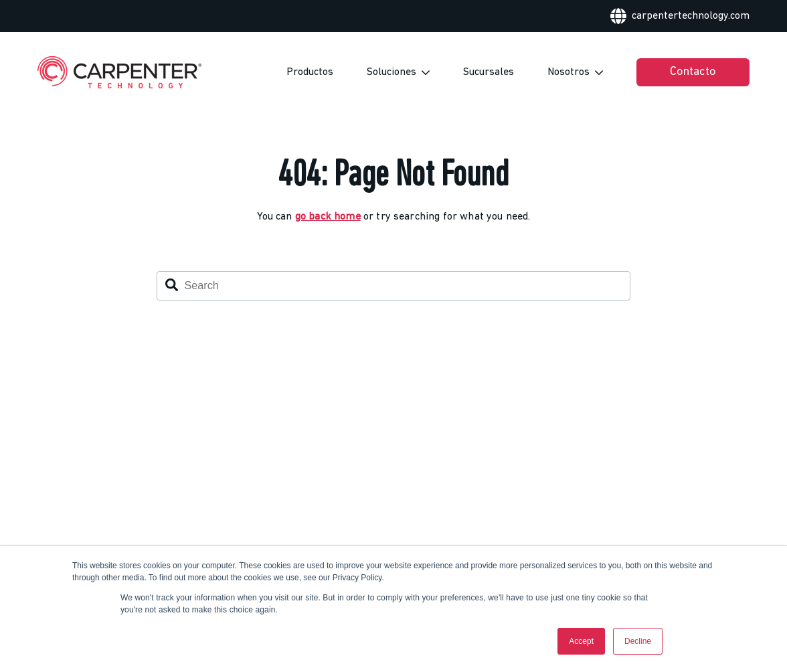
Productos (310, 72)
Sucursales (489, 72)
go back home (328, 217)
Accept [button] (581, 641)
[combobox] (394, 286)
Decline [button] (638, 641)
